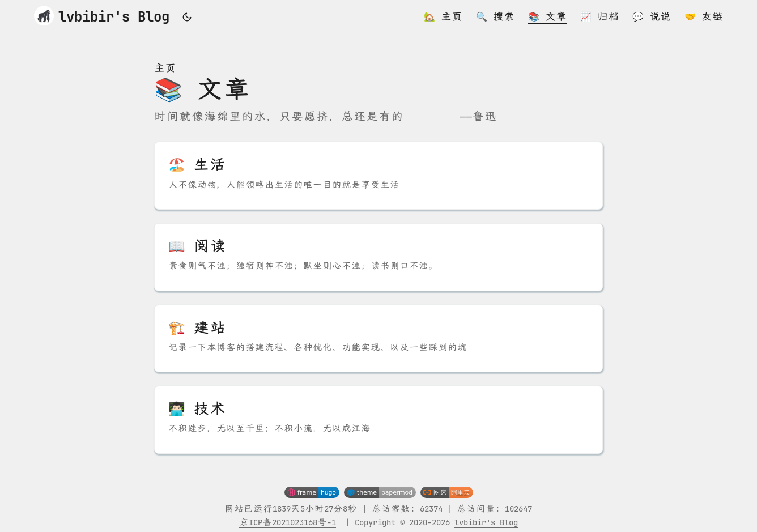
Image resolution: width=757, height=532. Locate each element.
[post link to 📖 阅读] (378, 257)
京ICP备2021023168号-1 (288, 522)
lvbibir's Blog (102, 16)
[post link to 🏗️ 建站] (378, 339)
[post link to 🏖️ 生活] (378, 176)
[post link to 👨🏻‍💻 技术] (378, 420)
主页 (165, 68)
